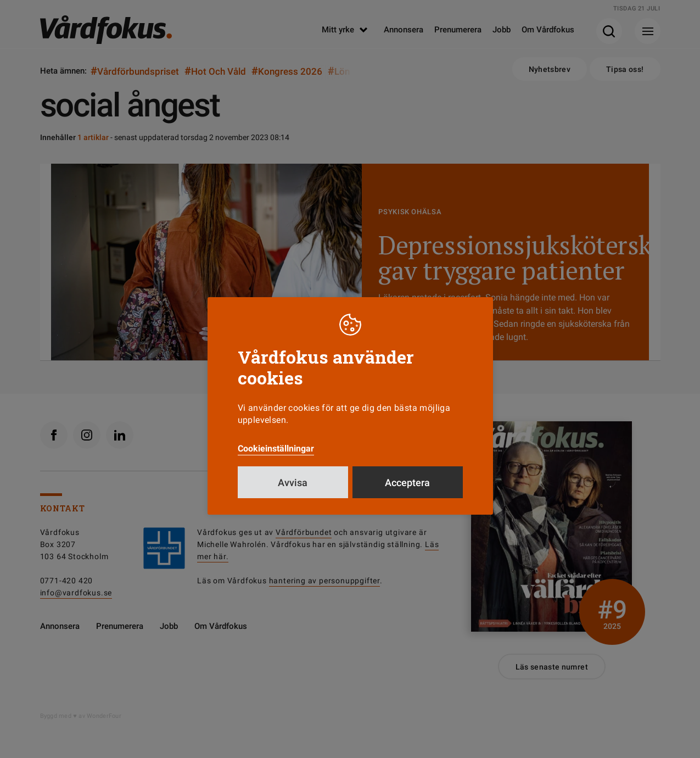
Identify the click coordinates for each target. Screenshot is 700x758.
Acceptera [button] (407, 483)
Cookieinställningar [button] (276, 448)
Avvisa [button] (293, 483)
